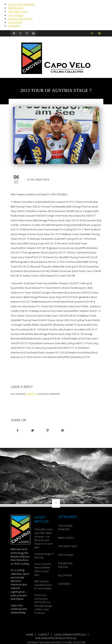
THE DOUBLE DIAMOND (21, 4)
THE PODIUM (15, 15)
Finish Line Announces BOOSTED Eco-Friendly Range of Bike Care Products (43, 604)
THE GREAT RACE (18, 11)
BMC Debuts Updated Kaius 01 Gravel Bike (43, 585)
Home (30, 635)
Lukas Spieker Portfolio (70, 635)
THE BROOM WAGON (20, 19)
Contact (44, 635)
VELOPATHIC (15, 22)
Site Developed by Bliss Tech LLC (56, 638)
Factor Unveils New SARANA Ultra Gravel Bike (43, 569)
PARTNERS (14, 26)
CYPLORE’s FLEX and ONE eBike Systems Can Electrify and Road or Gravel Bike (43, 538)
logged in (31, 394)
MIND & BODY (16, 8)
